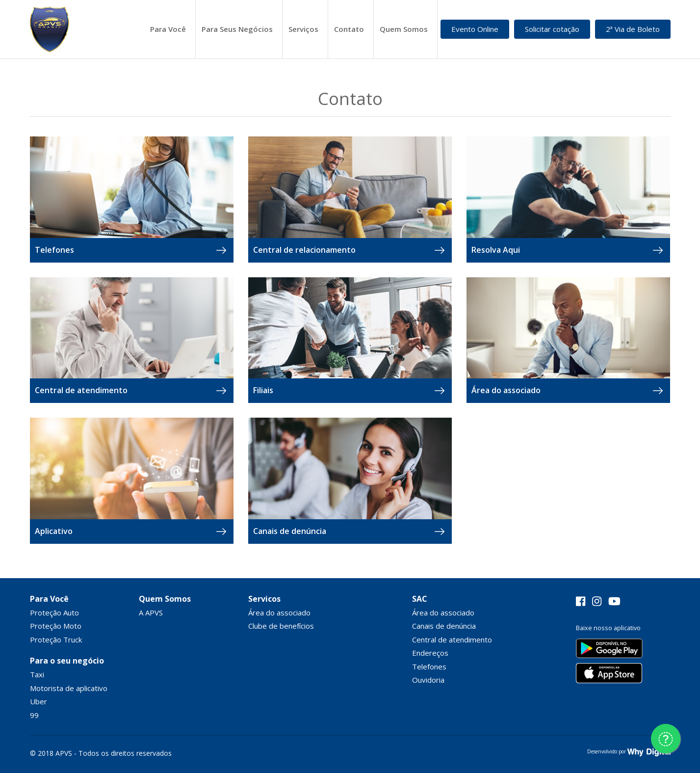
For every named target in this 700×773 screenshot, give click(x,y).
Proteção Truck (56, 640)
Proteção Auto (54, 613)
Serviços (303, 29)
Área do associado (279, 613)
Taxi (37, 674)
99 (34, 715)
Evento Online (475, 29)
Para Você (168, 29)
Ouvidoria (428, 680)
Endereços (430, 653)
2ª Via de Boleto (633, 29)
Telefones (429, 666)
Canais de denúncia (444, 626)
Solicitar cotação (552, 29)
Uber (39, 701)
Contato (349, 29)
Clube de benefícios (281, 626)
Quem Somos (404, 29)
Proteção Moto (56, 626)
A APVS (151, 613)
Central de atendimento (452, 640)
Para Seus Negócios (237, 29)
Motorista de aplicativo (69, 688)
